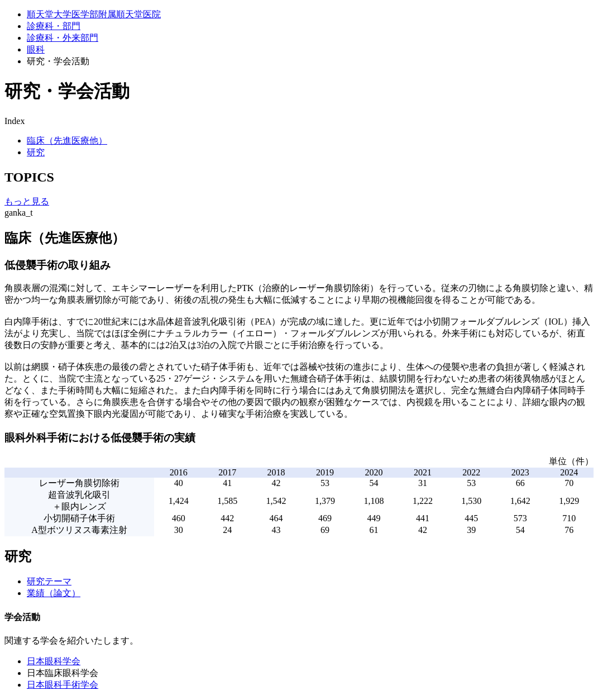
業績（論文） (54, 593)
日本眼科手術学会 (63, 685)
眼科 (36, 49)
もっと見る (27, 201)
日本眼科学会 (54, 661)
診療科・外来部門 (63, 38)
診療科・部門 (54, 26)
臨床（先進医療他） (67, 141)
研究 (36, 152)
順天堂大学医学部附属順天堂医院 (94, 14)
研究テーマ (49, 581)
